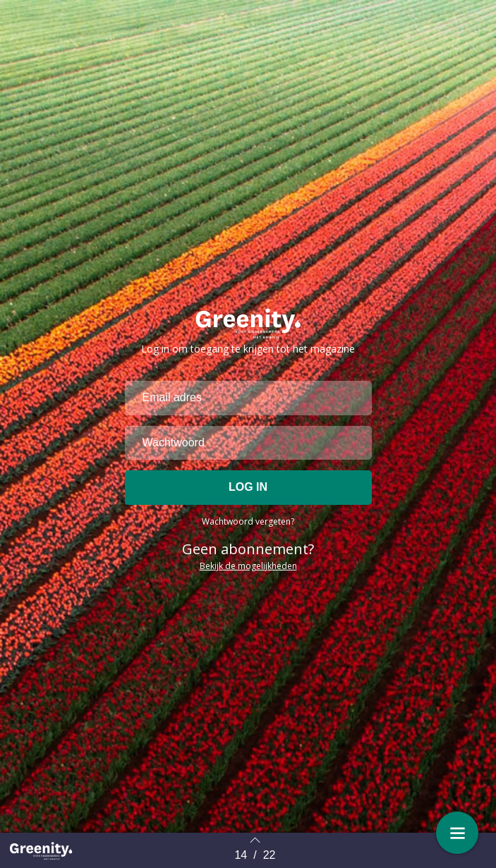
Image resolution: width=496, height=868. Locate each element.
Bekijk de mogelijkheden (248, 591)
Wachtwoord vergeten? (248, 547)
